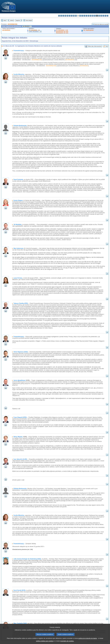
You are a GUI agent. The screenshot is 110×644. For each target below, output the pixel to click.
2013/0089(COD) (51, 66)
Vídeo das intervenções (95, 46)
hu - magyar (89, 16)
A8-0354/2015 (6, 30)
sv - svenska (108, 16)
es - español (61, 16)
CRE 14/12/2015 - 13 (35, 32)
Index (5, 20)
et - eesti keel (70, 16)
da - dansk (65, 16)
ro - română (99, 16)
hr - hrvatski (80, 16)
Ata (107, 46)
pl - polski (95, 16)
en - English (74, 16)
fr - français (76, 16)
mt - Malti (91, 16)
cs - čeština (63, 16)
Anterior (12, 20)
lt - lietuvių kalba (86, 16)
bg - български (59, 16)
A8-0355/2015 (84, 66)
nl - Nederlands (93, 16)
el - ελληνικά (72, 16)
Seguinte (18, 20)
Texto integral (29, 20)
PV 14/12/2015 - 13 (34, 30)
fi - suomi (105, 16)
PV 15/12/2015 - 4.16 (62, 30)
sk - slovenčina (101, 16)
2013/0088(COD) (12, 24)
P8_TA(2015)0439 (88, 30)
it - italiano (82, 16)
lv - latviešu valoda (84, 16)
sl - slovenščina (103, 16)
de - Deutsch (67, 16)
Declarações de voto (62, 32)
